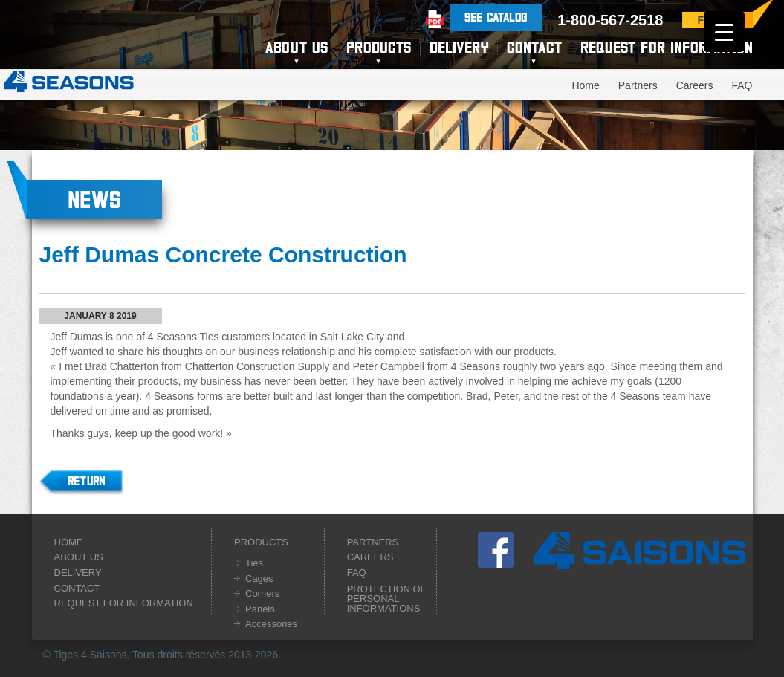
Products (379, 47)
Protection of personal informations (387, 599)
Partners (638, 85)
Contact (534, 47)
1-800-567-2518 (610, 20)
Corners (262, 593)
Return (87, 480)
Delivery (459, 47)
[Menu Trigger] (724, 32)
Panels (260, 609)
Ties (254, 563)
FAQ (742, 85)
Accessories (271, 624)
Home (585, 85)
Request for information (667, 47)
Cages (259, 579)
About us (297, 47)
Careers (695, 85)
